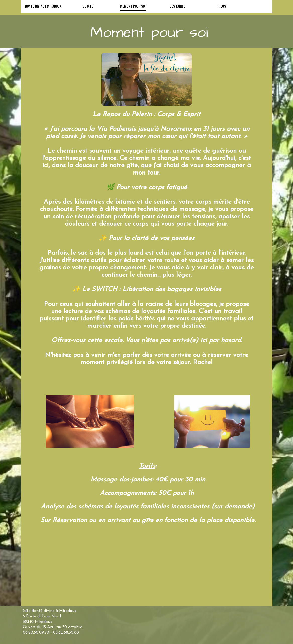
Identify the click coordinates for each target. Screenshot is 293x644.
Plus (222, 6)
